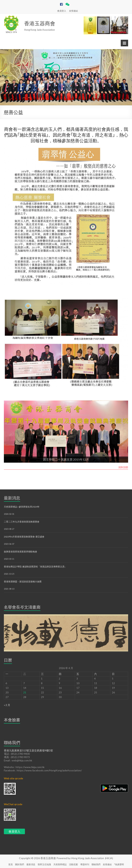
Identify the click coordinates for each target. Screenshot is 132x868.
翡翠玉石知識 (44, 864)
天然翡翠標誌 (60, 864)
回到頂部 (123, 467)
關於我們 (20, 864)
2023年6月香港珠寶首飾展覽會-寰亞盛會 (24, 537)
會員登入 (62, 11)
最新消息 (12, 498)
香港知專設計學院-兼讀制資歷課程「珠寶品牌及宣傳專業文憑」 (35, 567)
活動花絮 (73, 864)
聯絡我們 (96, 864)
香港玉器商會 (40, 23)
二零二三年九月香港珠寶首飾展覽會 (22, 522)
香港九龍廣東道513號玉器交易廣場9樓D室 (28, 750)
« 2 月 (7, 705)
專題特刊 (85, 864)
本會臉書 (12, 720)
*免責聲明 (119, 864)
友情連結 (73, 11)
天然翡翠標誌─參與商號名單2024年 (22, 507)
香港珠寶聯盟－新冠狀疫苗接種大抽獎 (23, 582)
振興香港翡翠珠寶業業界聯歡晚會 (20, 552)
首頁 (11, 864)
